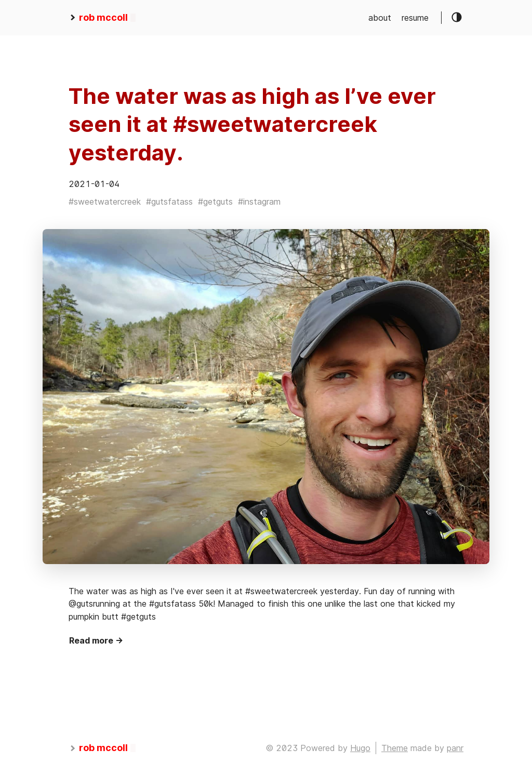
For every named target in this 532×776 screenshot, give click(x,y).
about (380, 18)
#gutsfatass (169, 202)
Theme (395, 748)
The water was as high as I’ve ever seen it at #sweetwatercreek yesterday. (252, 124)
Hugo (360, 748)
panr (455, 748)
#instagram (259, 202)
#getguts (215, 202)
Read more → (96, 640)
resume (415, 18)
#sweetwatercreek (105, 202)
